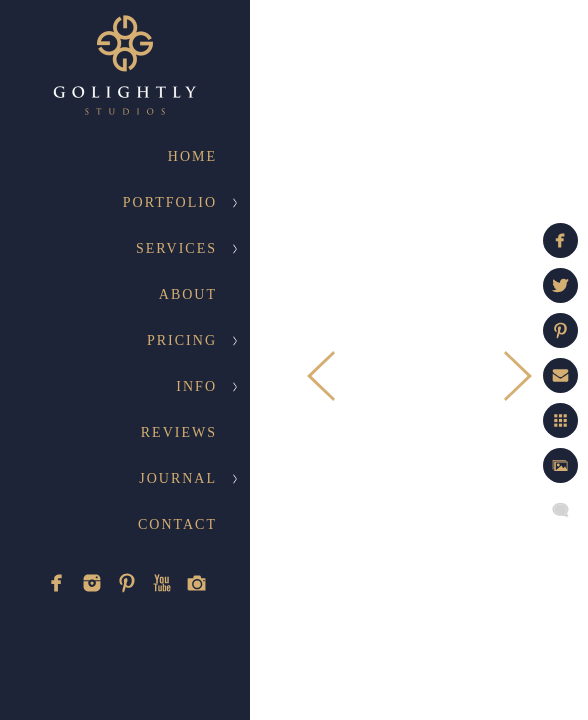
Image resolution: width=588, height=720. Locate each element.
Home (192, 156)
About (188, 294)
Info (196, 386)
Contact (177, 524)
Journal (178, 478)
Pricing (182, 340)
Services (176, 248)
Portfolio (170, 202)
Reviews (179, 432)
